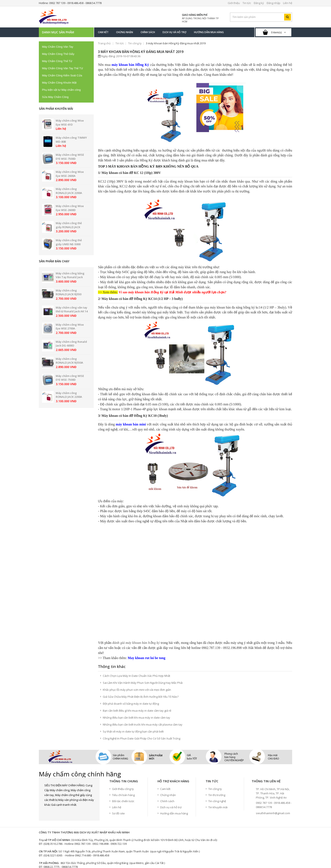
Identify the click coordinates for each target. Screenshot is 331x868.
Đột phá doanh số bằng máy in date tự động (131, 650)
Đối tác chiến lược (123, 748)
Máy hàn (45, 856)
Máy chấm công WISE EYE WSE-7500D (70, 157)
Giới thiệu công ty (123, 736)
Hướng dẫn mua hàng (174, 760)
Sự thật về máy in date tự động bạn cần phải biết (133, 678)
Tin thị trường (217, 742)
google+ (62, 759)
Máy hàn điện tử (84, 856)
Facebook (47, 759)
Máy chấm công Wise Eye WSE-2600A (70, 174)
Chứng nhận (168, 742)
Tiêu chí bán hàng (123, 742)
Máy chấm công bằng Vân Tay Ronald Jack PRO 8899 (70, 277)
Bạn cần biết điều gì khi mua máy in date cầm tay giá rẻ (137, 657)
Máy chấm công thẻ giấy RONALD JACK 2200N (69, 227)
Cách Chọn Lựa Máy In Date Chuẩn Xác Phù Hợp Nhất (136, 623)
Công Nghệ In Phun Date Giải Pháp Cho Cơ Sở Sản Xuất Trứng (142, 685)
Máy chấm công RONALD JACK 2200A (69, 191)
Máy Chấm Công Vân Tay (58, 47)
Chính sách (167, 748)
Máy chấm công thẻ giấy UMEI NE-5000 (69, 242)
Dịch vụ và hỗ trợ (171, 754)
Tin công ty (135, 43)
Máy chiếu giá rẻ (108, 856)
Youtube (70, 759)
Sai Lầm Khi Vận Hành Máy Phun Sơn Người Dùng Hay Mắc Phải (143, 630)
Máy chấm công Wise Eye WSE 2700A (70, 327)
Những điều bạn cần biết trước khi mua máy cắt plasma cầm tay (143, 671)
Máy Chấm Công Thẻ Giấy (58, 54)
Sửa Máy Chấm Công (55, 97)
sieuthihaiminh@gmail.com (273, 760)
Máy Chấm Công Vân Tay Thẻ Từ (62, 68)
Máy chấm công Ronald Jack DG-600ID (71, 344)
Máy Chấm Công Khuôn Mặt (59, 83)
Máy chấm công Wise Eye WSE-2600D (70, 208)
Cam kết (165, 736)
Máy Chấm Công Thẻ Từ (57, 61)
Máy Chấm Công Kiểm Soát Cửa (62, 75)
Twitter (55, 759)
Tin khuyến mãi (218, 754)
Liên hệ (117, 754)
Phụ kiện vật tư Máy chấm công (61, 90)
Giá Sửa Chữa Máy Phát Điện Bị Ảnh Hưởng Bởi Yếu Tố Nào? (141, 643)
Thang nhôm (62, 856)
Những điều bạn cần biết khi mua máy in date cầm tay (136, 664)
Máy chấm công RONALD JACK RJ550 (69, 292)
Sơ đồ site (118, 760)
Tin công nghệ (217, 748)
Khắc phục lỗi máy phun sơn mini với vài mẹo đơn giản (137, 636)
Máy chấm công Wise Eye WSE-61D (70, 123)
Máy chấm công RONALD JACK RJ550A (69, 361)
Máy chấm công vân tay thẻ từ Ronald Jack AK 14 (72, 309)
